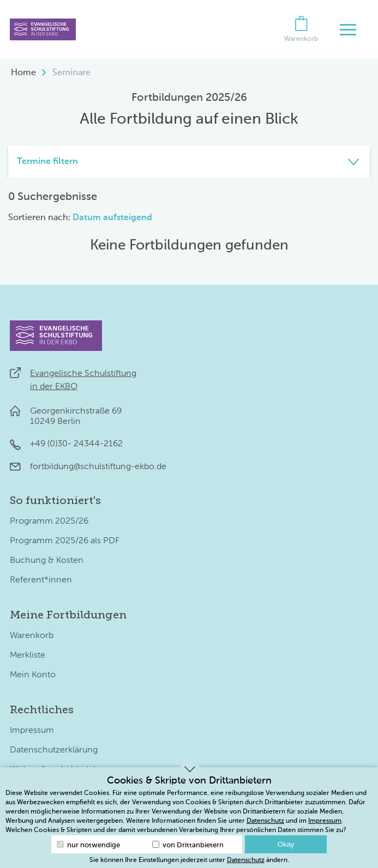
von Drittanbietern (188, 845)
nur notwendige (88, 845)
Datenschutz (265, 821)
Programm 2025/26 (49, 521)
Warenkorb (32, 636)
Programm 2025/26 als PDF (65, 541)
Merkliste (28, 655)
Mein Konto (33, 675)
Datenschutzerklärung (54, 750)
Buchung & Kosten (47, 561)
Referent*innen (41, 580)
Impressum (32, 731)
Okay (286, 844)
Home (23, 73)
